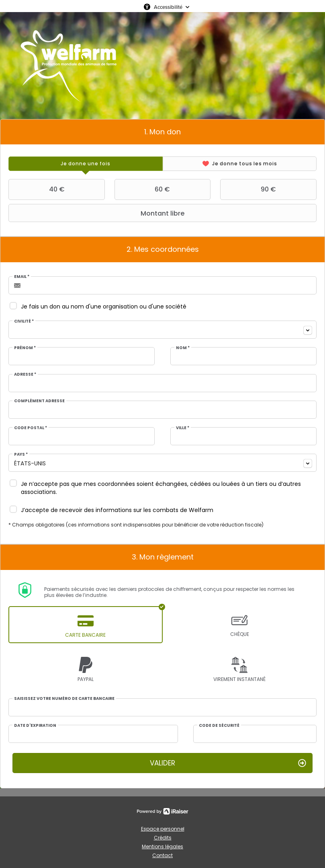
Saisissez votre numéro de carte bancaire (64, 699)
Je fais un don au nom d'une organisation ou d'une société (104, 306)
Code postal (31, 428)
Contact (162, 855)
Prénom (25, 348)
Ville (183, 428)
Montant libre (97, 213)
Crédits (163, 838)
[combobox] (162, 330)
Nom (183, 348)
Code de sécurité (219, 726)
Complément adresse (39, 401)
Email (22, 277)
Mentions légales (162, 846)
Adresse (25, 374)
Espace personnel (163, 829)
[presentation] (86, 164)
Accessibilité (168, 7)
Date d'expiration (35, 726)
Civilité (24, 321)
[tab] (86, 164)
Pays (21, 455)
